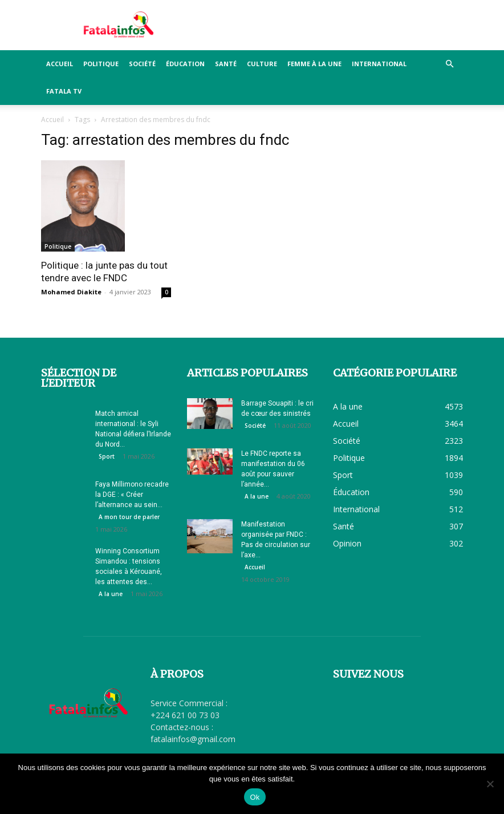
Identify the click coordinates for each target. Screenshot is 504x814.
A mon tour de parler (129, 517)
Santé (226, 64)
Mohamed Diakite (71, 292)
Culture (262, 64)
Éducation (185, 64)
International (379, 64)
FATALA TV (64, 91)
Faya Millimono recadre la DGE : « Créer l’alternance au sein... (132, 495)
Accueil (60, 64)
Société (142, 64)
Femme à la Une (314, 64)
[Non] (490, 784)
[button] (449, 64)
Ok (255, 797)
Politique (101, 64)
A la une (111, 594)
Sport (107, 456)
